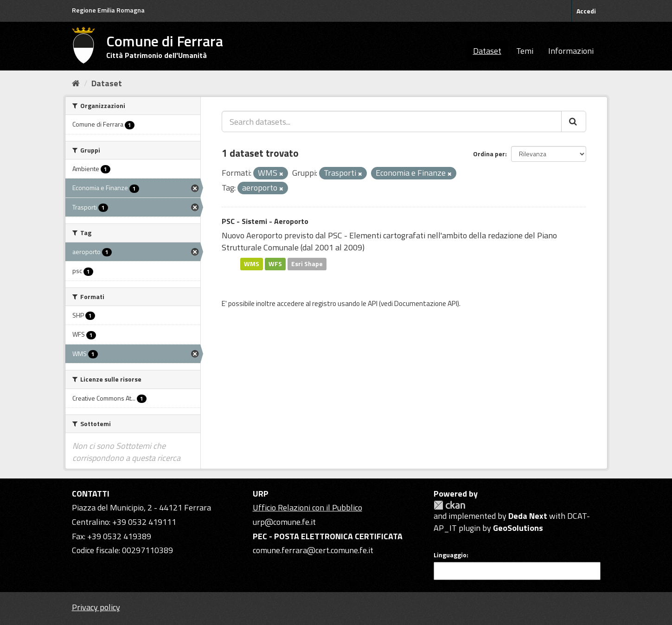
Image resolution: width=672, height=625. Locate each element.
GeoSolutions (518, 528)
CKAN (449, 505)
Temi (525, 51)
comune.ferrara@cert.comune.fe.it (313, 550)
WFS (275, 264)
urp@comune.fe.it (284, 522)
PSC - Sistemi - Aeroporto (265, 221)
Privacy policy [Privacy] (96, 607)
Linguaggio (450, 555)
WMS (252, 264)
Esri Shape (307, 264)
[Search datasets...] (392, 121)
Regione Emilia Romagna (108, 10)
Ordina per (489, 154)
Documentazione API (426, 303)
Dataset (487, 51)
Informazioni (571, 51)
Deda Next (528, 516)
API (373, 303)
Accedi (586, 11)
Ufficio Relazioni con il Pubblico (307, 507)
